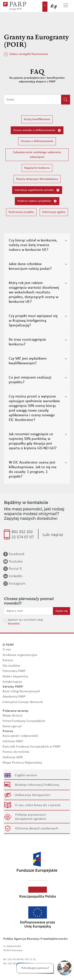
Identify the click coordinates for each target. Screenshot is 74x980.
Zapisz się (62, 611)
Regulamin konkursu (37, 168)
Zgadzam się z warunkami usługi (25, 620)
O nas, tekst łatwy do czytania (38, 805)
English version (26, 775)
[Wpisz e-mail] (29, 611)
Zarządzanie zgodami (30, 819)
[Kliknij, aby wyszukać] (66, 100)
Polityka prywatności (31, 815)
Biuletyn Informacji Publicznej (37, 785)
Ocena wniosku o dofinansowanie (37, 130)
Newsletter (14, 624)
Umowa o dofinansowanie (37, 141)
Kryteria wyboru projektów (37, 201)
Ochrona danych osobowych (37, 828)
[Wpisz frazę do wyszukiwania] (33, 100)
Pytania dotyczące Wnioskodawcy (37, 179)
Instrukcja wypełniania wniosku (37, 190)
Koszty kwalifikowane (37, 119)
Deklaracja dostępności (33, 795)
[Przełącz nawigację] (66, 6)
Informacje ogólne (54, 212)
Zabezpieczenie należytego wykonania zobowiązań (37, 155)
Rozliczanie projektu (21, 212)
